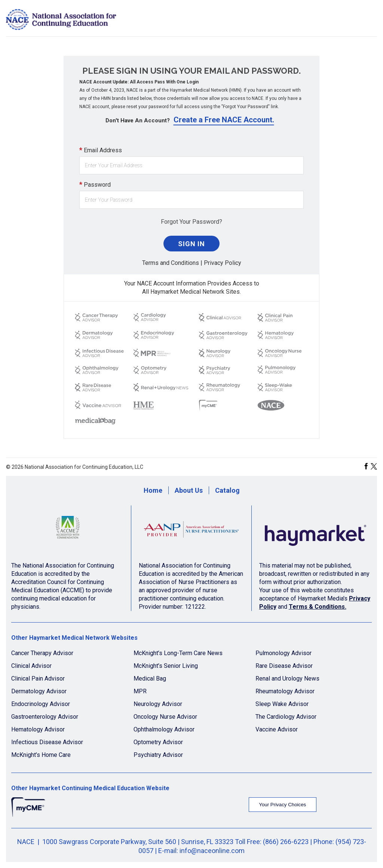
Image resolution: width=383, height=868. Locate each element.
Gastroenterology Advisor (45, 717)
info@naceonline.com (212, 851)
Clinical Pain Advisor (38, 678)
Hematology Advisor (38, 729)
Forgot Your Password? (191, 222)
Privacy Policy (223, 263)
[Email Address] (191, 165)
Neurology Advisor (158, 704)
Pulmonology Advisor (284, 653)
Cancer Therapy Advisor (42, 653)
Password (95, 184)
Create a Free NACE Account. (224, 120)
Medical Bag (150, 678)
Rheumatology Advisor (285, 691)
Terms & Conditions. (318, 607)
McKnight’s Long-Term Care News (178, 653)
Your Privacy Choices (282, 805)
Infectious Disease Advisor (47, 742)
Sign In (191, 244)
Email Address (101, 150)
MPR (140, 691)
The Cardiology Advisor (286, 717)
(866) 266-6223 (286, 842)
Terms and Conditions (171, 263)
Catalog (227, 490)
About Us (189, 490)
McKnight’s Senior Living (166, 666)
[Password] (191, 200)
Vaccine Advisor (277, 729)
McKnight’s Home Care (41, 755)
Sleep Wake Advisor (282, 704)
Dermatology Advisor (39, 691)
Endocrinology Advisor (41, 704)
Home (153, 490)
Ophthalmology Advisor (164, 729)
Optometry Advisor (158, 742)
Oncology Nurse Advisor (165, 717)
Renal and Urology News (287, 678)
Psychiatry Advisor (158, 755)
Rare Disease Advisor (284, 666)
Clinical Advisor (31, 666)
